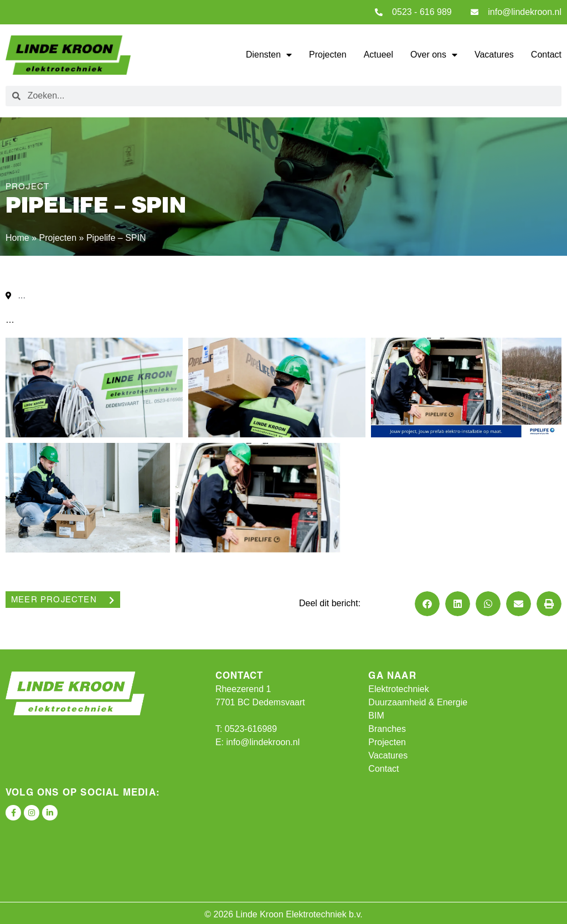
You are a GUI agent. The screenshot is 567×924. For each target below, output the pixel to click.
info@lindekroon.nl (263, 742)
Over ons (434, 55)
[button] (427, 604)
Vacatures (494, 55)
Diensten (269, 55)
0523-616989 (251, 729)
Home (17, 238)
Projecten (328, 55)
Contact (546, 55)
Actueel (378, 55)
